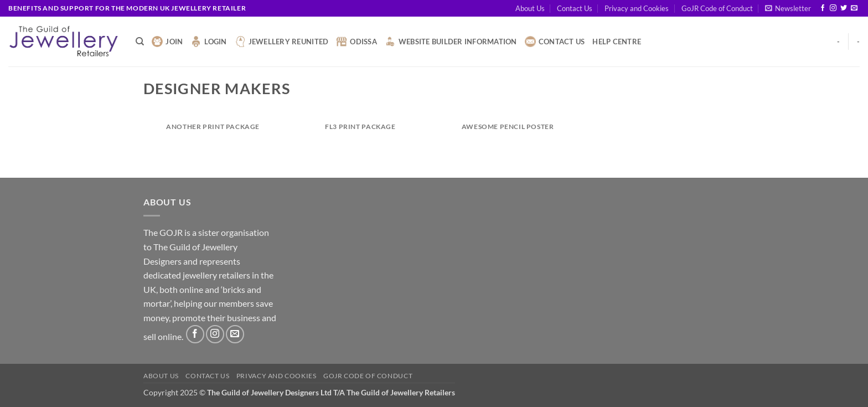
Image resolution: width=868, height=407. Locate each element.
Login (208, 42)
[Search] (140, 42)
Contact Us (575, 8)
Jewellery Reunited (282, 42)
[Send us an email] (854, 8)
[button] (788, 8)
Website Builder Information (451, 42)
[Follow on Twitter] (844, 8)
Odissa (356, 42)
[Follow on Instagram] (833, 8)
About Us (530, 8)
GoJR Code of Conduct (717, 8)
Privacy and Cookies (637, 8)
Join (167, 42)
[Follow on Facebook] (823, 8)
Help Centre (617, 42)
